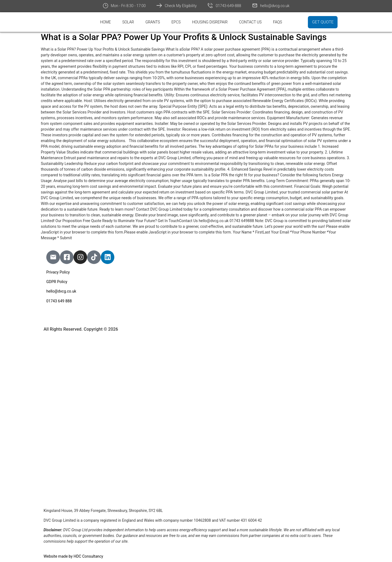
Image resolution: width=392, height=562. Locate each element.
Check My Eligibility (181, 6)
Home (105, 22)
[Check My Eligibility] (159, 5)
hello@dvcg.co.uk (275, 6)
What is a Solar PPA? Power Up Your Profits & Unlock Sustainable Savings (184, 37)
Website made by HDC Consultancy (73, 556)
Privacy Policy (58, 272)
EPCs (176, 22)
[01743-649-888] (210, 5)
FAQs (278, 22)
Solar (128, 22)
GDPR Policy (57, 282)
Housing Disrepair (210, 22)
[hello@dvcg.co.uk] (255, 5)
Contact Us (250, 22)
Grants (153, 22)
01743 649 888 (59, 301)
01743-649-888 (228, 6)
